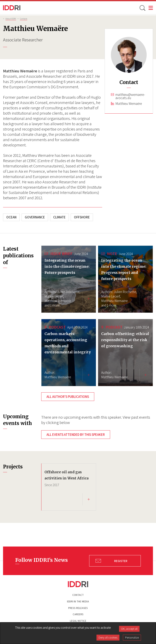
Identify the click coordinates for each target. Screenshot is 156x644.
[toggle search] (142, 8)
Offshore (82, 217)
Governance (35, 217)
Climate (59, 217)
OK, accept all (129, 629)
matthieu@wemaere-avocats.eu (130, 96)
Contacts (24, 19)
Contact (78, 595)
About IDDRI (11, 19)
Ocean (11, 217)
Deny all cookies (108, 637)
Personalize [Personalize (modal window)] (132, 637)
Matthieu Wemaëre (129, 104)
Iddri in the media (78, 601)
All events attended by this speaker (76, 435)
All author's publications (68, 397)
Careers (78, 614)
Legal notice (78, 621)
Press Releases (78, 608)
